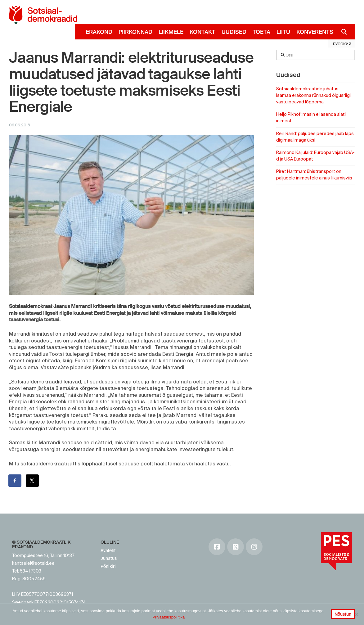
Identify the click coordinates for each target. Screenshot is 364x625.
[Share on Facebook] (15, 481)
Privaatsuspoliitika (169, 617)
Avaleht (108, 550)
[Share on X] (33, 481)
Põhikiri (108, 566)
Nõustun (343, 614)
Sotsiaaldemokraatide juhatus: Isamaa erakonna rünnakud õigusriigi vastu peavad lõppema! (313, 95)
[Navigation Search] (342, 32)
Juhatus (109, 558)
